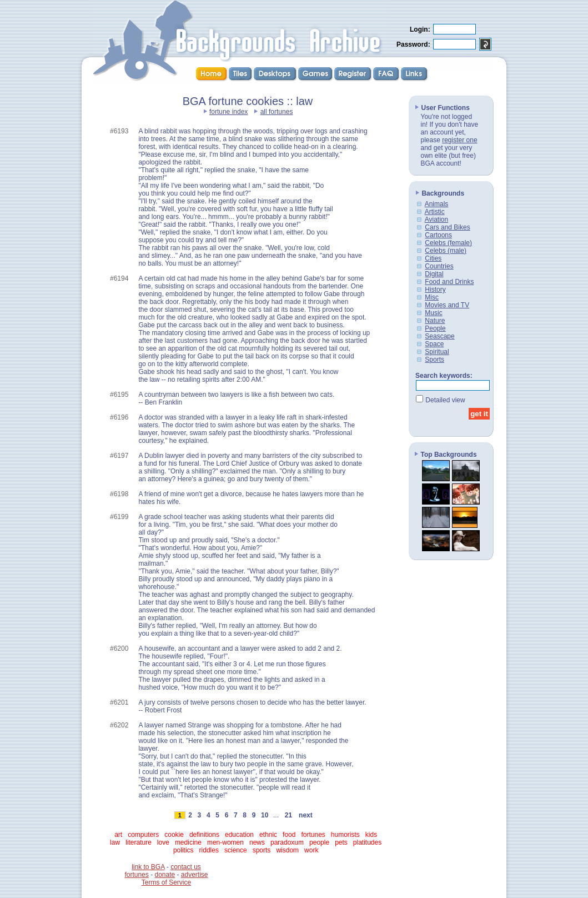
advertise (195, 875)
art (118, 835)
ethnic (268, 835)
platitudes (367, 842)
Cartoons (438, 235)
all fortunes (277, 112)
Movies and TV (447, 305)
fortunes (313, 835)
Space (434, 344)
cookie (174, 835)
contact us (186, 867)
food (289, 835)
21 (288, 815)
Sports (434, 360)
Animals (437, 204)
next (305, 815)
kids (371, 835)
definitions (204, 835)
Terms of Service (166, 882)
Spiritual (437, 352)
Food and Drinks (449, 282)
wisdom (287, 850)
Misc (432, 297)
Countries (439, 266)
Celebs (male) (446, 251)
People (435, 328)
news (257, 842)
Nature (435, 321)
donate (165, 875)
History (435, 290)
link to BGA (148, 867)
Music (433, 313)
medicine (188, 842)
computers (143, 835)
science (236, 850)
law (115, 842)
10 (265, 815)
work (311, 850)
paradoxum (287, 842)
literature (139, 842)
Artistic (435, 212)
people (319, 842)
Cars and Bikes (447, 227)
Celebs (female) (448, 243)
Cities (433, 258)
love (163, 842)
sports (262, 850)
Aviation (436, 219)
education (239, 835)
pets (341, 842)
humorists (345, 835)
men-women (225, 842)
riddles (209, 850)
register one (459, 140)
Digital (434, 274)
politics (184, 850)
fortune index (228, 112)
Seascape (439, 336)
